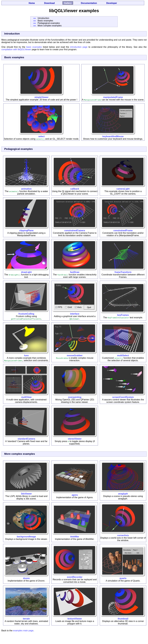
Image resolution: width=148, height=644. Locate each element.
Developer (112, 3)
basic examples (34, 47)
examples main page (23, 631)
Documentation (89, 3)
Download (49, 3)
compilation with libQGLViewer (16, 49)
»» (35, 18)
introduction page (79, 47)
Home (32, 3)
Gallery (68, 3)
